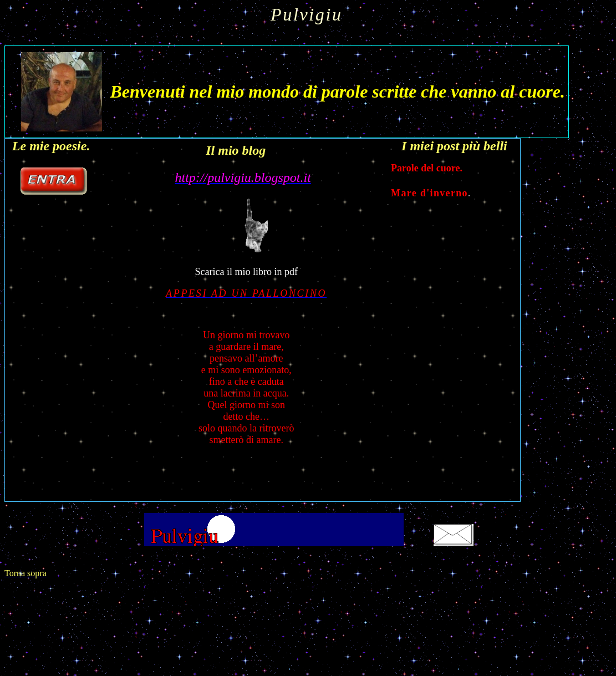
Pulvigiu (307, 14)
